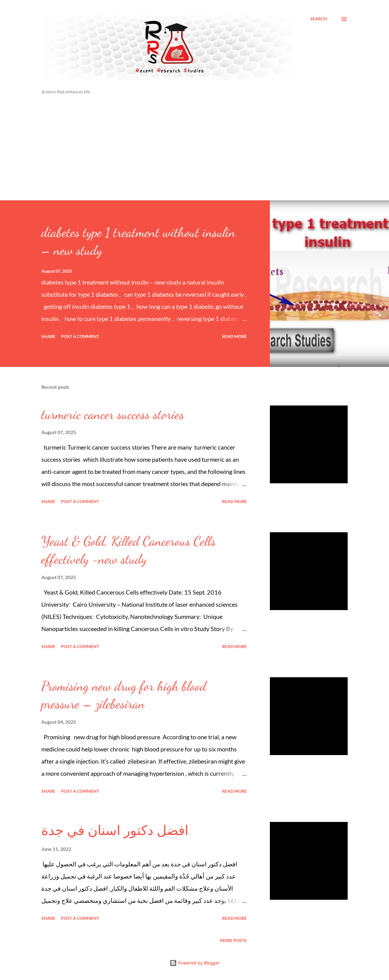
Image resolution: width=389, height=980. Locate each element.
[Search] (319, 19)
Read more (234, 336)
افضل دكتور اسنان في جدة (115, 831)
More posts (233, 940)
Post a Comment (80, 336)
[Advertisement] (194, 155)
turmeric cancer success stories (113, 414)
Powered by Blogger (195, 963)
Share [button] (48, 336)
